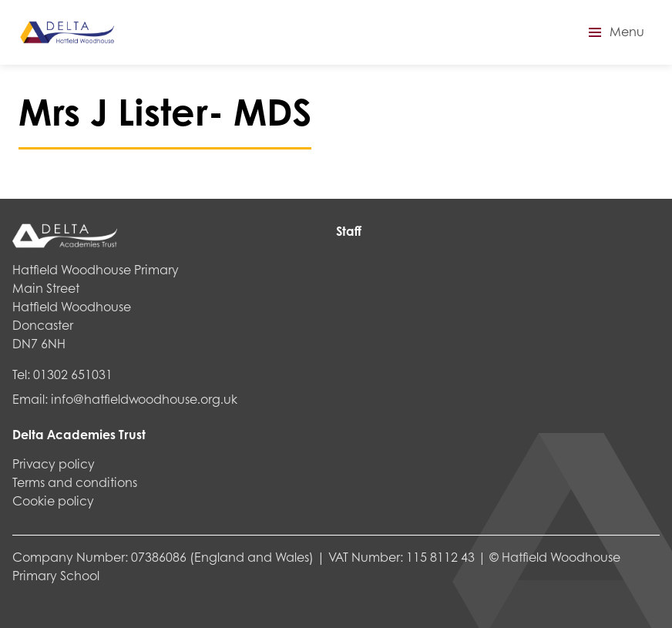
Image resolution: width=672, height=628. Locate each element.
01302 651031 (73, 374)
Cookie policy (53, 500)
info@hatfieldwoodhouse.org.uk (144, 399)
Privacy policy (54, 463)
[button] (614, 32)
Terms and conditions (75, 482)
